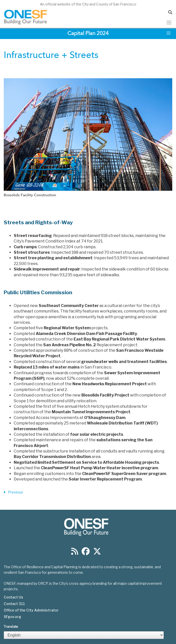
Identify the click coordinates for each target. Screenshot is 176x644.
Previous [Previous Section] (13, 492)
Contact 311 (14, 604)
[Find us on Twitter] (97, 553)
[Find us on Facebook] (86, 553)
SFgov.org (12, 617)
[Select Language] (84, 635)
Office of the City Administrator (31, 610)
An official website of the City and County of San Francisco (88, 4)
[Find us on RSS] (75, 553)
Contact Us (13, 597)
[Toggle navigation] (169, 22)
